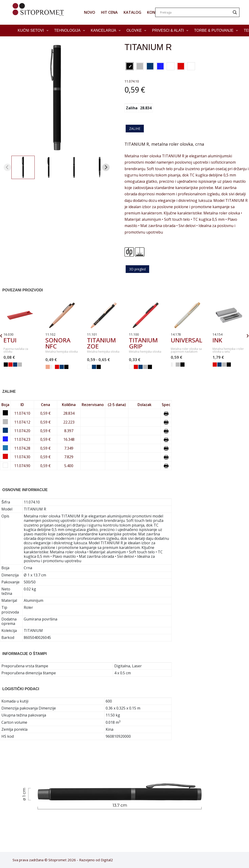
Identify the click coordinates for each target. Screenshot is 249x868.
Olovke (137, 31)
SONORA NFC (58, 343)
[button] (23, 167)
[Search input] (195, 12)
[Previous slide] (7, 167)
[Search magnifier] (235, 12)
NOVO (90, 12)
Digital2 (107, 860)
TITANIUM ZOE (101, 343)
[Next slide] (106, 167)
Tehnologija (71, 31)
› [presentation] (248, 335)
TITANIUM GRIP (143, 343)
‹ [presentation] (1, 335)
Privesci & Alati (171, 31)
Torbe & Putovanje (217, 31)
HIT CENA (109, 12)
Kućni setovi (34, 31)
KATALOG (132, 12)
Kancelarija (107, 31)
